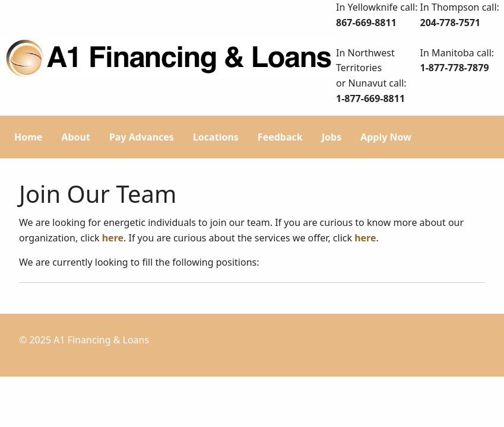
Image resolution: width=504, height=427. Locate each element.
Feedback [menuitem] (280, 137)
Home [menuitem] (28, 137)
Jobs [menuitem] (332, 137)
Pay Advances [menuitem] (142, 137)
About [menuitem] (76, 137)
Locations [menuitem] (216, 137)
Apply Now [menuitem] (386, 137)
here (113, 238)
